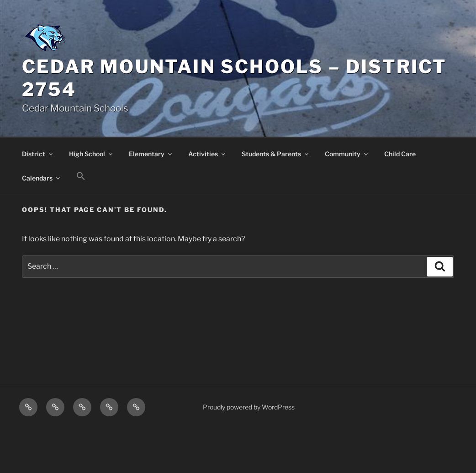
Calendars (42, 178)
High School (91, 154)
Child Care (400, 154)
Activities (207, 154)
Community (347, 154)
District (38, 154)
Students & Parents (276, 154)
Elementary (151, 154)
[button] (81, 176)
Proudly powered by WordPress (249, 407)
